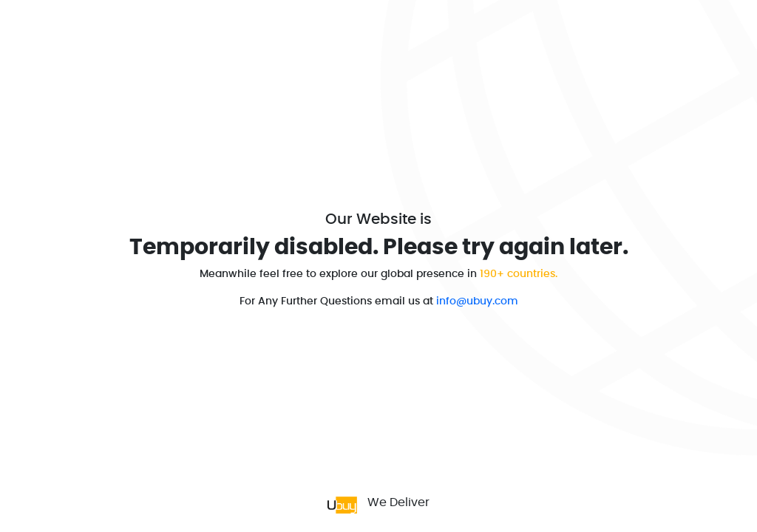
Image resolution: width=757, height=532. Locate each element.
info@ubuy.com (477, 301)
